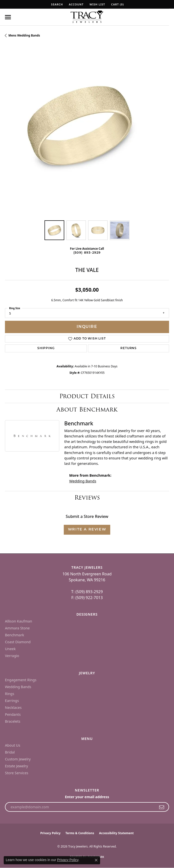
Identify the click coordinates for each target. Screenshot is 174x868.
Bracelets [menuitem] (13, 721)
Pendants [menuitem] (13, 714)
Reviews (87, 498)
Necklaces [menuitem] (13, 708)
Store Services (17, 773)
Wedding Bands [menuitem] (18, 687)
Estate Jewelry (16, 766)
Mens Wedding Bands (24, 35)
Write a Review (87, 530)
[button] (57, 4)
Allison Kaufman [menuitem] (19, 621)
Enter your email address (87, 797)
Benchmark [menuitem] (14, 635)
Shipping (46, 348)
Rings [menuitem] (10, 694)
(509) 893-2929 (87, 253)
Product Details (87, 396)
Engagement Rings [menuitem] (21, 680)
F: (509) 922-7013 (87, 598)
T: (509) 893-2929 (87, 592)
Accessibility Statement (116, 833)
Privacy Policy (50, 833)
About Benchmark (87, 409)
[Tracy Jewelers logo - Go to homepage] (87, 17)
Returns (129, 348)
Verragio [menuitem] (12, 656)
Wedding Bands (83, 481)
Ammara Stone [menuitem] (17, 628)
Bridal (10, 752)
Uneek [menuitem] (10, 649)
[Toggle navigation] (8, 17)
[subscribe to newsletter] (162, 807)
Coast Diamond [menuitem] (18, 642)
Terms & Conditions (80, 833)
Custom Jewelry (18, 759)
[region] (87, 133)
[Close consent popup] (96, 860)
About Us (13, 745)
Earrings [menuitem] (12, 701)
